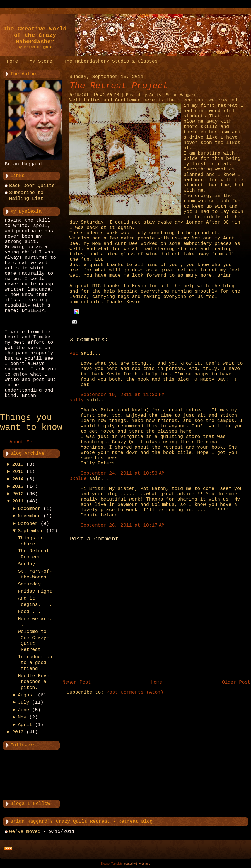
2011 (18, 501)
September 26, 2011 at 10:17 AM (123, 525)
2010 (18, 732)
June (24, 710)
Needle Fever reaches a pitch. (35, 682)
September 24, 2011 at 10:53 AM (123, 473)
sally (77, 400)
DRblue (78, 479)
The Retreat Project (119, 86)
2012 (18, 494)
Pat (74, 353)
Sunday (26, 564)
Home (157, 682)
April (25, 725)
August (26, 695)
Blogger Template (112, 864)
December (29, 509)
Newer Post (77, 682)
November (29, 516)
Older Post (236, 682)
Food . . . (32, 612)
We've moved (25, 832)
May (22, 717)
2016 (18, 472)
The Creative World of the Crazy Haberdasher (35, 35)
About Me (21, 442)
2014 (18, 479)
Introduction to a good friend (35, 663)
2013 (18, 486)
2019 (18, 464)
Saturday (29, 584)
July (24, 702)
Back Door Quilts (32, 186)
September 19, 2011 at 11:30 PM (123, 395)
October (28, 524)
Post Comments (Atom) (135, 692)
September (31, 531)
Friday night (35, 591)
